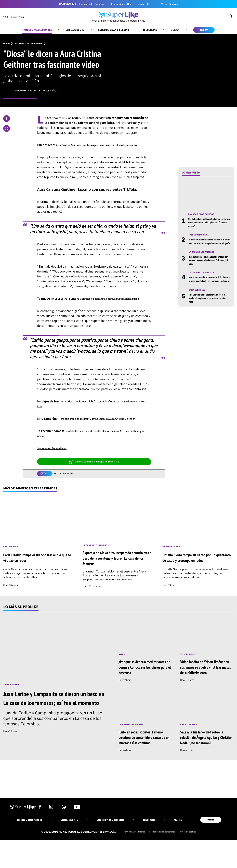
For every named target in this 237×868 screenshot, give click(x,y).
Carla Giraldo (12, 563)
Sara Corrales (198, 300)
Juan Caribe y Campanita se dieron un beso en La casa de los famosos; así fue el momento (54, 720)
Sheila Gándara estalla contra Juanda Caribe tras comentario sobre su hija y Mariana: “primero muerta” (208, 224)
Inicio (7, 45)
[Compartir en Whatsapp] (7, 130)
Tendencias (155, 30)
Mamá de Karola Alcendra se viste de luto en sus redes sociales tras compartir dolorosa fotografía (209, 245)
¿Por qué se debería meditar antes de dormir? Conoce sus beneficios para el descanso (142, 685)
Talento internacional (134, 742)
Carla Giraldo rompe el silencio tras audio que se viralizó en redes (37, 575)
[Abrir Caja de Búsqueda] (231, 17)
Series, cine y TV (71, 30)
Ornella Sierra (172, 563)
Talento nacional (200, 237)
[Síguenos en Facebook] (40, 828)
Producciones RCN (121, 4)
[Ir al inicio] (118, 17)
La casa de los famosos (87, 4)
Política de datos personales (163, 852)
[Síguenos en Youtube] (77, 828)
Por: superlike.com (27, 92)
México (214, 30)
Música (182, 30)
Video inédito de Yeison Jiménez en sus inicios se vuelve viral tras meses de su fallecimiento (207, 685)
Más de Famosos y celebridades (35, 505)
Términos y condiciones (130, 852)
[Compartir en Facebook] (7, 120)
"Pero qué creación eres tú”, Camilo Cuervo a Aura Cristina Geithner (104, 435)
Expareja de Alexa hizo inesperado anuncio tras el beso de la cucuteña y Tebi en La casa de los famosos (118, 575)
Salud (122, 672)
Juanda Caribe (13, 702)
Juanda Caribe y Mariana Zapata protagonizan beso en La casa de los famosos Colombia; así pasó (207, 266)
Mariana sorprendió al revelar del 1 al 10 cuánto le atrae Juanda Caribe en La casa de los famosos (209, 287)
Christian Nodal (191, 742)
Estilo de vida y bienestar (114, 30)
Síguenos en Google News (55, 464)
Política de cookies (192, 852)
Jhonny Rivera (149, 4)
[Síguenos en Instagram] (51, 828)
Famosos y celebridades (28, 30)
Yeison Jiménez (175, 4)
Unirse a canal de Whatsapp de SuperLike (94, 478)
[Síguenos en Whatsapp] (64, 828)
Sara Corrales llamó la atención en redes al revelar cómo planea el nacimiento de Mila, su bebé (209, 309)
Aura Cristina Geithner (66, 490)
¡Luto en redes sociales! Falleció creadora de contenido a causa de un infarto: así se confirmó (145, 755)
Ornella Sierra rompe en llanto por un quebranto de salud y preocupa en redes (195, 575)
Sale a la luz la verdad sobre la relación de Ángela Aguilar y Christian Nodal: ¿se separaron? (206, 755)
